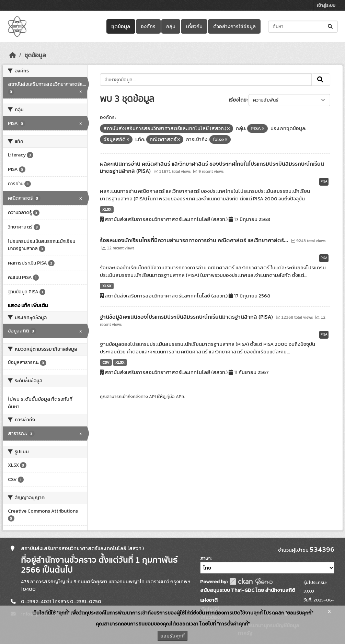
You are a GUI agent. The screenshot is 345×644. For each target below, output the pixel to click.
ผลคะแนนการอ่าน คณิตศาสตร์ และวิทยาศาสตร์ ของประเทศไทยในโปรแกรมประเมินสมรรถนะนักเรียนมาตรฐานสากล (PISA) (212, 168)
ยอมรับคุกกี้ (172, 636)
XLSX (107, 209)
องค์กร (148, 26)
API (152, 396)
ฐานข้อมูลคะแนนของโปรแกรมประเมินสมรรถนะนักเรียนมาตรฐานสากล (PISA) (187, 317)
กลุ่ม (171, 26)
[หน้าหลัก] (13, 55)
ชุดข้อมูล (121, 26)
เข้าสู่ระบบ (326, 5)
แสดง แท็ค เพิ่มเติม (28, 305)
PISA (324, 182)
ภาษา (205, 558)
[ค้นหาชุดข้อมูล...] (303, 27)
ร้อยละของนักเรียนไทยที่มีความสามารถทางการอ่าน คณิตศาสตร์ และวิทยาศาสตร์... (195, 241)
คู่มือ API (175, 396)
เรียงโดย (238, 100)
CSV (106, 362)
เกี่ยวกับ (194, 26)
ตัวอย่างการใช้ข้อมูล (234, 26)
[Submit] (331, 27)
